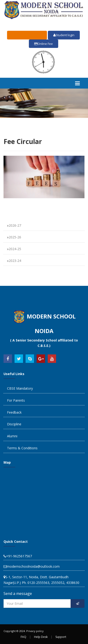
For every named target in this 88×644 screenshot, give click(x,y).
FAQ (23, 637)
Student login (64, 35)
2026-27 (15, 225)
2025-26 (15, 237)
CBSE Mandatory (20, 388)
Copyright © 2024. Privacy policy (24, 631)
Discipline (14, 424)
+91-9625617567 (18, 556)
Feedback (14, 412)
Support (61, 637)
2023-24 (15, 261)
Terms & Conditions (22, 448)
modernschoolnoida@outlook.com (32, 566)
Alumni (12, 436)
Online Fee (44, 44)
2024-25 (15, 249)
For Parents (16, 400)
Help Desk (41, 637)
